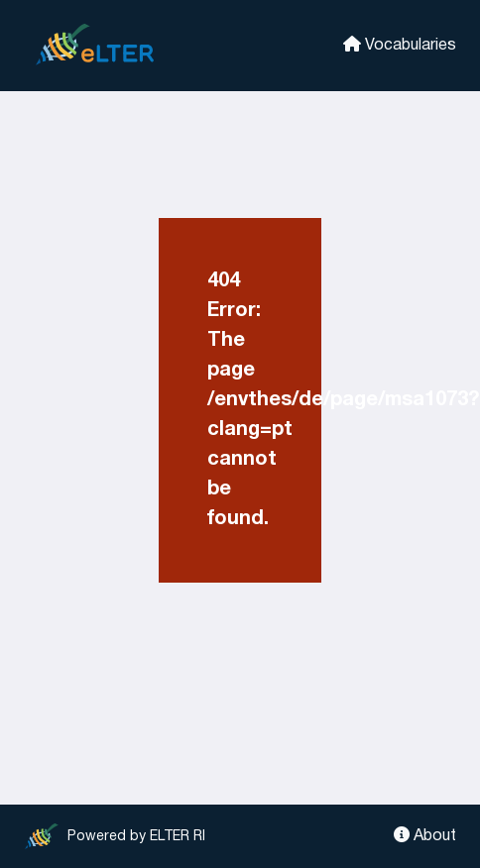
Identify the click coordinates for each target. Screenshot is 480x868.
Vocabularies (400, 44)
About (425, 835)
